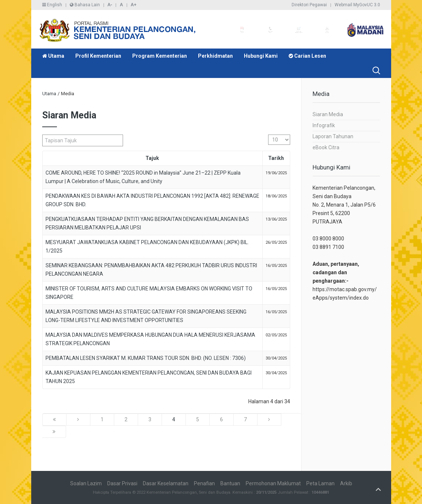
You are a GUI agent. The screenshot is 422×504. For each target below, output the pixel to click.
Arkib (346, 483)
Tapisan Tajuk (42, 135)
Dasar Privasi (122, 483)
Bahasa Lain (85, 5)
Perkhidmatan (215, 56)
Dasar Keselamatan (166, 483)
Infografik (324, 125)
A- (110, 5)
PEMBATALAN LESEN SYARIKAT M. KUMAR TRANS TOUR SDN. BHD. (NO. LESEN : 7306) (146, 358)
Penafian (204, 483)
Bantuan (230, 483)
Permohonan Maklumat (273, 483)
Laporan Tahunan (333, 136)
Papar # (268, 135)
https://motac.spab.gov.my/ (345, 289)
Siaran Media (328, 114)
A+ (134, 5)
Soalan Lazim (86, 483)
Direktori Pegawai (309, 5)
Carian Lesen (307, 56)
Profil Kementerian (98, 56)
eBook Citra (326, 147)
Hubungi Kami (261, 56)
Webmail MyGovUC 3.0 (357, 5)
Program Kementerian (160, 56)
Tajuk (152, 158)
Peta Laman (320, 483)
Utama (53, 56)
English (52, 5)
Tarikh (276, 158)
